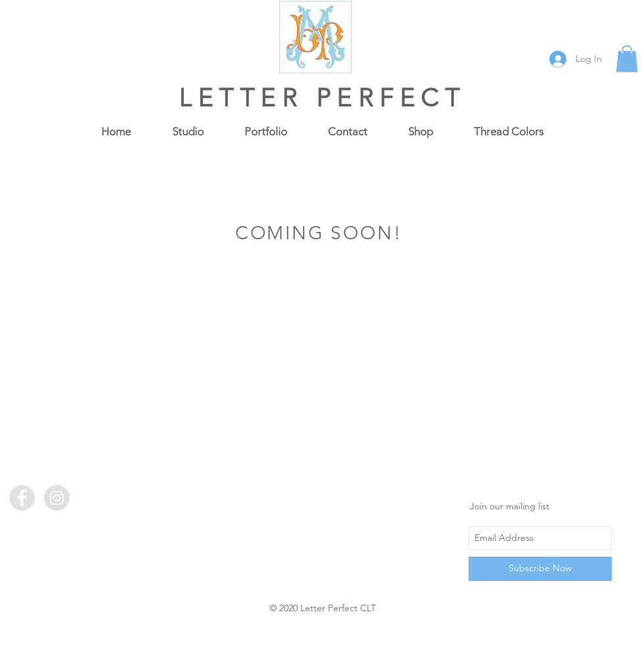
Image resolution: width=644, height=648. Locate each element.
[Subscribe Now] (540, 569)
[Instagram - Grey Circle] (57, 498)
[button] (627, 59)
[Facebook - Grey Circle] (22, 498)
